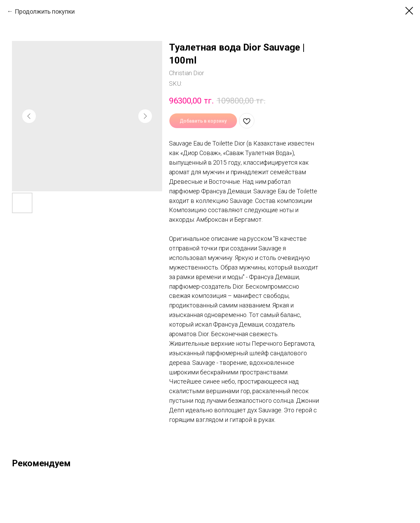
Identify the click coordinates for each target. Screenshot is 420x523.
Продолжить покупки (45, 11)
